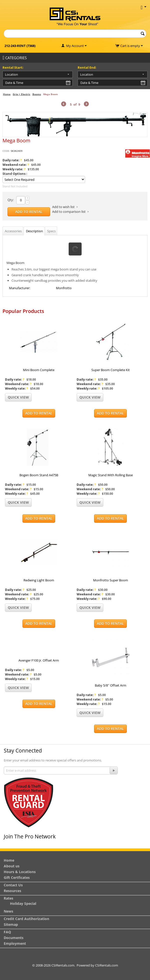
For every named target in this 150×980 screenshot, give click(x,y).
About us (12, 866)
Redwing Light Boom (39, 580)
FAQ (7, 932)
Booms (37, 94)
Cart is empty (132, 46)
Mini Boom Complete (39, 370)
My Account (75, 46)
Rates (8, 898)
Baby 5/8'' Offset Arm (111, 685)
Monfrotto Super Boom (111, 580)
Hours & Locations (20, 872)
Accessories (13, 231)
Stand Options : (15, 174)
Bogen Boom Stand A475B (39, 475)
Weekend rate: (16, 165)
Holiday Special (23, 903)
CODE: (6, 151)
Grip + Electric (21, 94)
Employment (15, 943)
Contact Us (13, 885)
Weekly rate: (14, 169)
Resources (12, 891)
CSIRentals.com (107, 965)
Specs (51, 231)
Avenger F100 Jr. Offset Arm (39, 660)
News (8, 911)
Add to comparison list (69, 212)
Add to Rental (29, 212)
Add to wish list (63, 207)
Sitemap (11, 924)
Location (11, 74)
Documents (14, 938)
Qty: (11, 200)
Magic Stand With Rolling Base (111, 475)
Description (34, 231)
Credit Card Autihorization (26, 919)
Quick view (18, 397)
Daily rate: (12, 160)
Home (7, 94)
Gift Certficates (17, 877)
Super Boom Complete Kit (111, 370)
